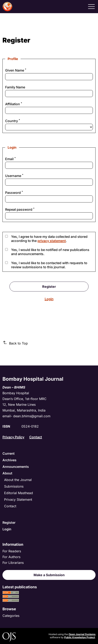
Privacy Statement (18, 499)
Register (49, 287)
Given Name (23, 70)
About (7, 473)
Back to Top (15, 343)
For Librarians (13, 563)
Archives (9, 460)
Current (9, 453)
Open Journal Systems (82, 634)
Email (17, 159)
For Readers (12, 551)
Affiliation (20, 104)
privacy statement (52, 241)
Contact (36, 437)
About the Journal (18, 480)
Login (49, 299)
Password (21, 193)
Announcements (16, 467)
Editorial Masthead (19, 493)
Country (19, 121)
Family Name (15, 87)
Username (21, 176)
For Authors (11, 557)
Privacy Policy (13, 437)
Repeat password (27, 209)
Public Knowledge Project (80, 637)
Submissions (14, 486)
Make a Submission (49, 575)
